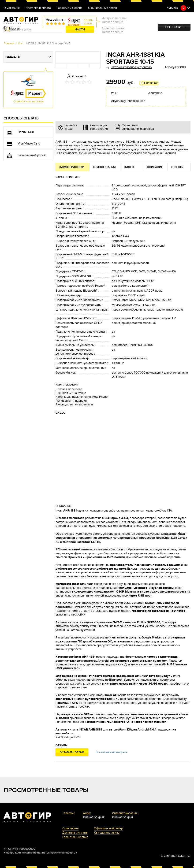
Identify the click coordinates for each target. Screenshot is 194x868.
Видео (129, 167)
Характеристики (72, 167)
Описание (155, 167)
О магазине (12, 8)
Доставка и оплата (38, 8)
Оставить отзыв (72, 752)
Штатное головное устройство (131, 67)
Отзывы (177, 167)
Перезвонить (174, 27)
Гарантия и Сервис (69, 8)
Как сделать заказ (107, 833)
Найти (80, 30)
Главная (9, 43)
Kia (20, 43)
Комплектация (104, 167)
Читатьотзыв (88, 22)
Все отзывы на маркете (112, 752)
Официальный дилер (103, 8)
